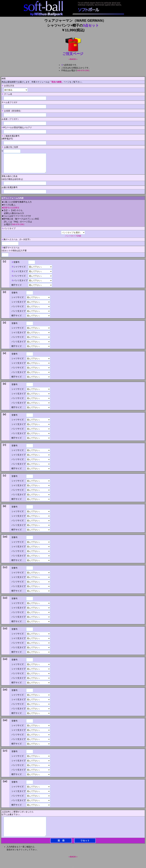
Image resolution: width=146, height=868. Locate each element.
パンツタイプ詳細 (73, 236)
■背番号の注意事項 (11, 208)
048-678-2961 (83, 70)
